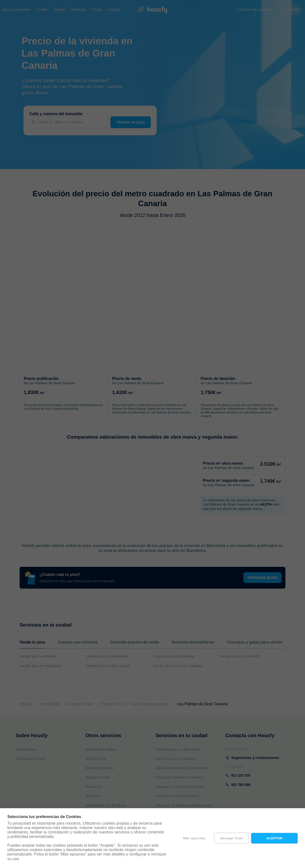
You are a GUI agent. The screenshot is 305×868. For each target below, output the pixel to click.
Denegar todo (231, 838)
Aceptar (274, 838)
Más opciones (194, 838)
